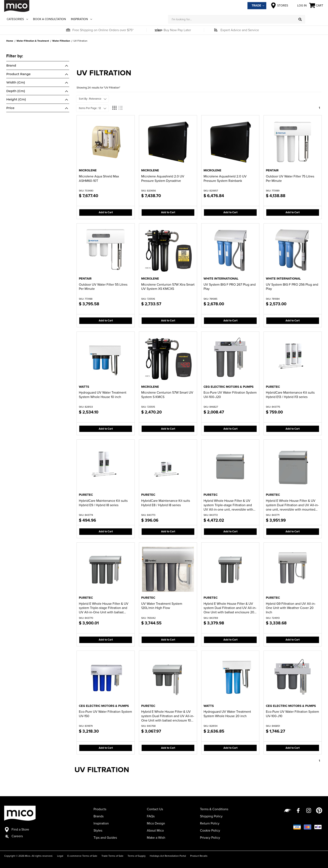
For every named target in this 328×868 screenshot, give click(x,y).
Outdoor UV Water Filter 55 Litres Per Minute (103, 287)
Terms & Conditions (214, 809)
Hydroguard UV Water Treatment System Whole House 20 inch (227, 714)
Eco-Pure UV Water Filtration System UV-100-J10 (292, 714)
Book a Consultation (49, 19)
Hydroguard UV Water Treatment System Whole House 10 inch (103, 395)
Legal (60, 856)
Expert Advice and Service (240, 30)
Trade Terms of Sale (112, 856)
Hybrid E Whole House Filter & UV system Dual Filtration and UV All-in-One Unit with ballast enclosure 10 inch (168, 716)
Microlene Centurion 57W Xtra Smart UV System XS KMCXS (168, 287)
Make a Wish (156, 838)
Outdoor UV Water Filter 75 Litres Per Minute (290, 179)
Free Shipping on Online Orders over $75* (103, 30)
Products (100, 809)
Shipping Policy (211, 816)
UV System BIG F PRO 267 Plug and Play (230, 287)
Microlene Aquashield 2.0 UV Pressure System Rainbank (225, 179)
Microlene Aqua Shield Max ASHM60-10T (99, 179)
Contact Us (155, 809)
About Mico (155, 831)
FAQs (151, 816)
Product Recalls (199, 856)
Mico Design (156, 823)
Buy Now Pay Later (177, 30)
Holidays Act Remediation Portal (168, 856)
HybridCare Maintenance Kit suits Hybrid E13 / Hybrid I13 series (290, 395)
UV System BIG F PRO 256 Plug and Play (292, 287)
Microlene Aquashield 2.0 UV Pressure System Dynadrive (163, 179)
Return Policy (210, 823)
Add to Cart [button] (106, 212)
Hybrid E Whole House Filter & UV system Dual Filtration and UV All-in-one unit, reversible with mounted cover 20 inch (292, 505)
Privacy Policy (210, 838)
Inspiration (81, 19)
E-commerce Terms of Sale (82, 856)
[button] (68, 30)
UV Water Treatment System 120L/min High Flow (162, 606)
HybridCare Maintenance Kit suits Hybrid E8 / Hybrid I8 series (166, 503)
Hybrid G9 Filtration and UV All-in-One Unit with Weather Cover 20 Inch (291, 608)
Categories (17, 19)
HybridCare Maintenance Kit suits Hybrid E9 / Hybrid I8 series (103, 503)
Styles (98, 831)
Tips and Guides (105, 838)
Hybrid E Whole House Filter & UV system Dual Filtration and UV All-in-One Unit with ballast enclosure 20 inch (230, 608)
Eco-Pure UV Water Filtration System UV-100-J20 (230, 395)
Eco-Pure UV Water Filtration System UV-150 (105, 714)
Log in (299, 5)
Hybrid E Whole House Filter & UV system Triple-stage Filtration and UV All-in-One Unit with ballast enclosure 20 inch (104, 608)
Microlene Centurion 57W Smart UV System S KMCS (167, 395)
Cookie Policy (210, 831)
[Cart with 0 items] (316, 6)
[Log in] (314, 19)
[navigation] (38, 83)
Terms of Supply (137, 856)
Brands (99, 816)
